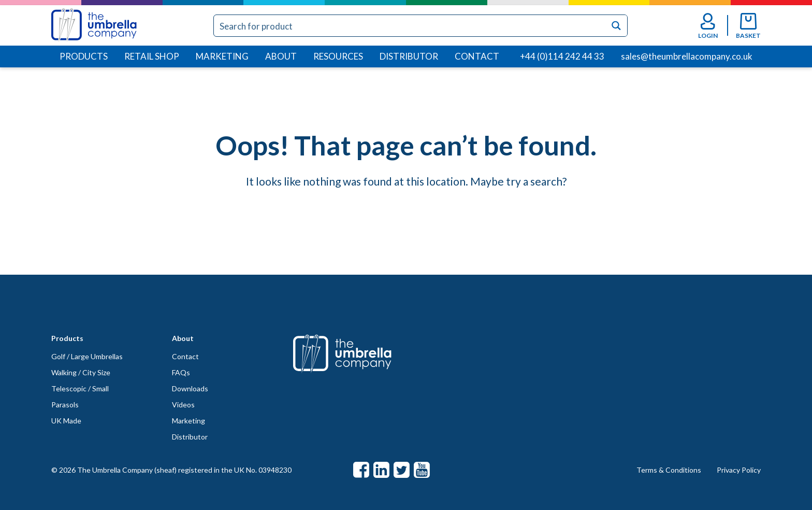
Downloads (190, 388)
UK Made (66, 421)
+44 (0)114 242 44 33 (562, 56)
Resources (338, 56)
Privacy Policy (739, 470)
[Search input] (410, 26)
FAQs (181, 372)
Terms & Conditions (669, 470)
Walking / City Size (81, 372)
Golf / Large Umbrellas (87, 356)
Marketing (222, 56)
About (281, 56)
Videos (183, 405)
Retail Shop (152, 56)
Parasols (65, 405)
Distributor (409, 56)
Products (84, 56)
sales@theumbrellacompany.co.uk (687, 56)
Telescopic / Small (80, 388)
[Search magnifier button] (617, 26)
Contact (477, 56)
